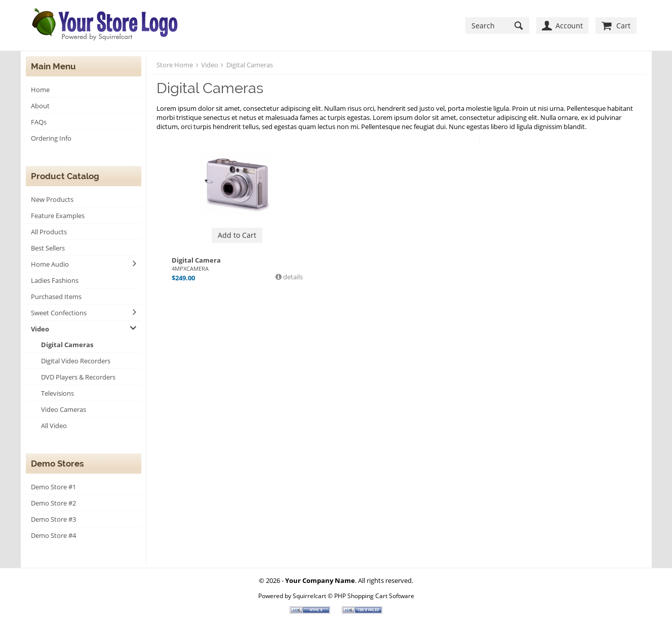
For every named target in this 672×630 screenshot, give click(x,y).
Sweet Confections (59, 313)
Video (40, 329)
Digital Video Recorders (76, 361)
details (292, 277)
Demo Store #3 (53, 519)
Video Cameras (64, 409)
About (40, 106)
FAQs (39, 122)
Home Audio (50, 264)
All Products (49, 232)
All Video (54, 426)
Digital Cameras (67, 345)
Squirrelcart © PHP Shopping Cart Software (353, 596)
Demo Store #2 (53, 503)
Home (40, 90)
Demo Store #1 (53, 487)
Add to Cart (237, 235)
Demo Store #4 (53, 535)
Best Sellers (48, 248)
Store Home (175, 65)
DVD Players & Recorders (78, 377)
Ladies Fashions (55, 280)
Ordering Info (51, 138)
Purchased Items (56, 297)
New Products (52, 199)
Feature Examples (58, 216)
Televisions (57, 393)
